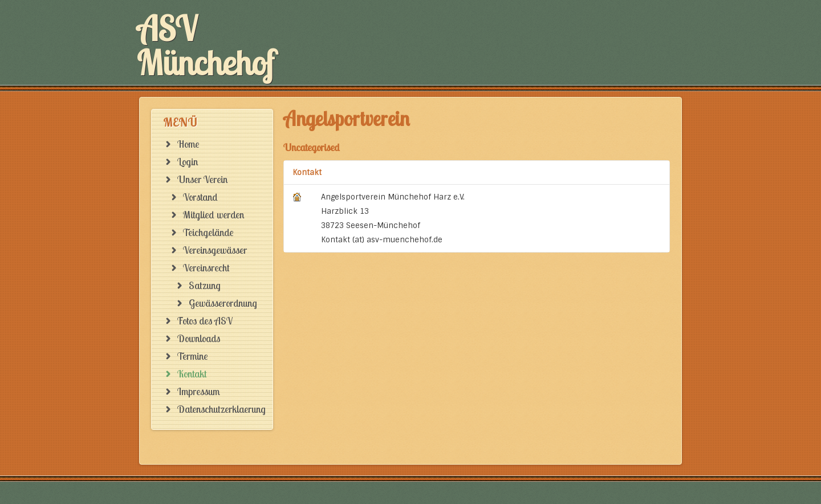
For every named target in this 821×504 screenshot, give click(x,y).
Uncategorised (312, 147)
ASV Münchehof (206, 45)
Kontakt (307, 172)
